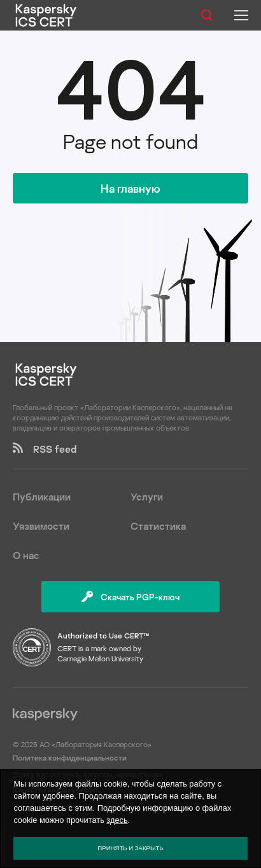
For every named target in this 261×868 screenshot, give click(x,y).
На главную (130, 188)
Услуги (147, 497)
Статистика (158, 526)
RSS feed (45, 449)
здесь (117, 820)
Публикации (42, 497)
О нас (26, 555)
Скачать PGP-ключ (130, 597)
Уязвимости (41, 526)
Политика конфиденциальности (70, 758)
